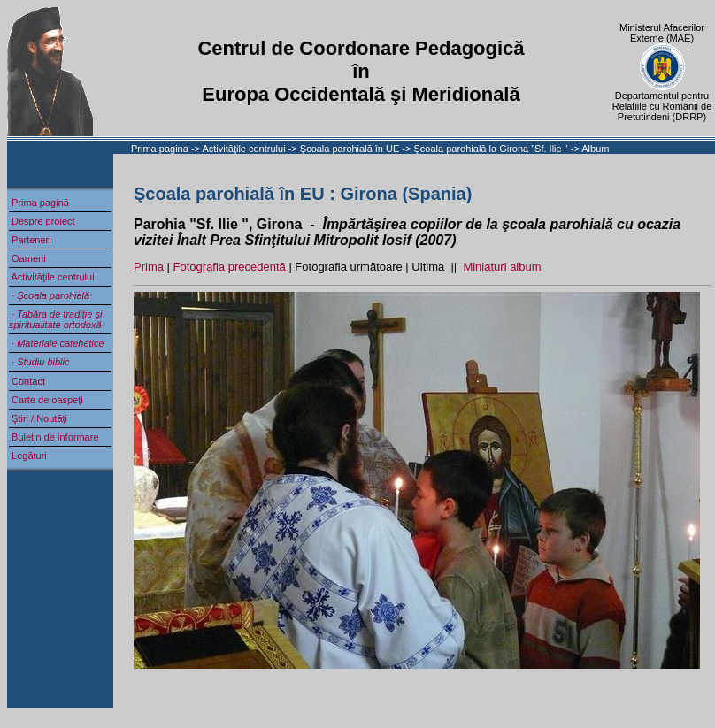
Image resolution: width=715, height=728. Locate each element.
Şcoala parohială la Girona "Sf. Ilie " (491, 149)
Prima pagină (39, 203)
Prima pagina (160, 149)
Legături (28, 456)
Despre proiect (42, 221)
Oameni (27, 258)
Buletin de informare (54, 437)
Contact (27, 381)
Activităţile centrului (245, 149)
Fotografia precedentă (230, 267)
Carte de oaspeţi (46, 400)
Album (595, 149)
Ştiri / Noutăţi (38, 418)
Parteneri (30, 240)
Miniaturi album (502, 267)
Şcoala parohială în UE (350, 149)
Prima (149, 267)
